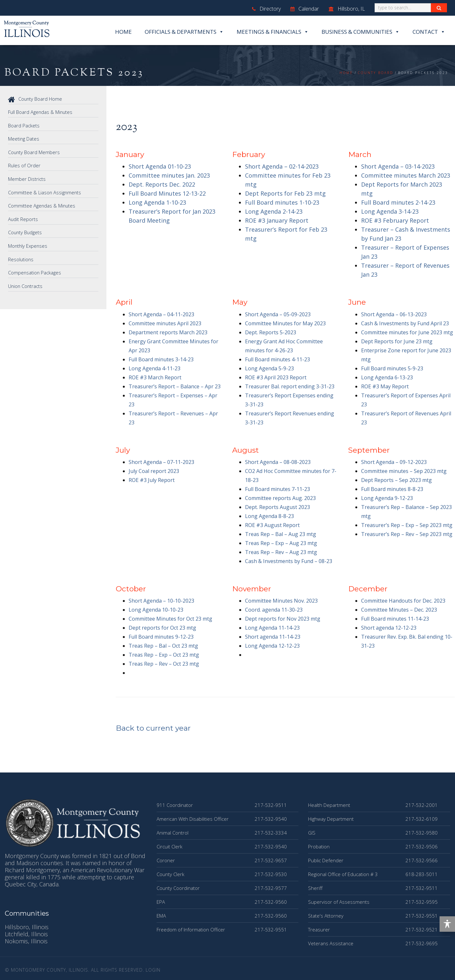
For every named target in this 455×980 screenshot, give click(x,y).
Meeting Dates (24, 138)
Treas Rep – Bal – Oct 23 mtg (163, 646)
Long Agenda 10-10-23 (156, 610)
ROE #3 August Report (272, 525)
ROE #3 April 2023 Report (276, 377)
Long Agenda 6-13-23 (387, 377)
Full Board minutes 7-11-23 (278, 489)
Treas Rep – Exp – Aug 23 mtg (281, 543)
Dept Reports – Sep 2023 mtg (396, 480)
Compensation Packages (35, 270)
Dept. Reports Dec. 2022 (162, 184)
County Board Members (34, 152)
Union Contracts (26, 283)
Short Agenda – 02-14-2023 (282, 166)
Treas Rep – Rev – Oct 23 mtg (164, 664)
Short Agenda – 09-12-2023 (394, 462)
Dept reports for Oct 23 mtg (162, 628)
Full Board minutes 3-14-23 (161, 359)
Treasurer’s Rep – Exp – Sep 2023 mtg (407, 525)
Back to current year (153, 728)
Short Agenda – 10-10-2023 (161, 601)
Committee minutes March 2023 (406, 175)
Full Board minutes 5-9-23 (392, 368)
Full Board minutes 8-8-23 (392, 489)
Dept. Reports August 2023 (278, 507)
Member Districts (27, 178)
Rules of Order (24, 165)
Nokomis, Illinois (26, 941)
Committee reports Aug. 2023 (280, 498)
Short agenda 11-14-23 (273, 637)
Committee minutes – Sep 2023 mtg (404, 471)
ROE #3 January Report (277, 220)
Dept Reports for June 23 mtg (397, 341)
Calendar (305, 9)
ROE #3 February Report (395, 220)
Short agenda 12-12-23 (389, 628)
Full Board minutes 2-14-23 (398, 202)
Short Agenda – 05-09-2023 (278, 314)
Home (123, 32)
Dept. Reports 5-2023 (271, 332)
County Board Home (35, 99)
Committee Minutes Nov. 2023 (281, 601)
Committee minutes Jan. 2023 (169, 175)
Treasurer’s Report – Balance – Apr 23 (175, 386)
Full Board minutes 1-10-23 (282, 202)
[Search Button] (439, 8)
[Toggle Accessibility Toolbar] (447, 924)
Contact (429, 32)
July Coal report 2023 (154, 471)
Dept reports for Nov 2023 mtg (283, 619)
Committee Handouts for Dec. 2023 (403, 601)
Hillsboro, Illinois (27, 927)
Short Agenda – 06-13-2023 (394, 314)
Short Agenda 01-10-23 (160, 166)
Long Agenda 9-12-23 (387, 498)
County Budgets (25, 231)
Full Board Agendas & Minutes (41, 112)
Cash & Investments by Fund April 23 (405, 323)
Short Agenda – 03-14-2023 (398, 166)
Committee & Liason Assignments (45, 191)
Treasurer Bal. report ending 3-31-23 (290, 386)
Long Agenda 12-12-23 (272, 646)
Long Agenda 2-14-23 (274, 211)
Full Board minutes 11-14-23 (395, 619)
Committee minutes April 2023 (165, 323)
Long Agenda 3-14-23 (390, 211)
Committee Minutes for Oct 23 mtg (170, 619)
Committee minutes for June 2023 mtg (407, 332)
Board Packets (24, 125)
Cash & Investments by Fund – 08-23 (289, 561)
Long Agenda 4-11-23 (155, 368)
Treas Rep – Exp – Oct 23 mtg (164, 655)
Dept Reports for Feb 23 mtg (285, 193)
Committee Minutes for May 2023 (285, 323)
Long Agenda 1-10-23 (157, 202)
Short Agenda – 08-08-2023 (278, 462)
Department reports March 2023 (168, 332)
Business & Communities (361, 32)
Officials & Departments (184, 32)
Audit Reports (23, 217)
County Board (376, 73)
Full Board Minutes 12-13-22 (167, 193)
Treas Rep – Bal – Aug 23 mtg (281, 534)
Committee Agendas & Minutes (42, 204)
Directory (266, 9)
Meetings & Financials (273, 32)
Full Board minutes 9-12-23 (161, 637)
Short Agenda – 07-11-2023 (161, 462)
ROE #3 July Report (152, 480)
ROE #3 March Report (155, 377)
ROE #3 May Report (385, 386)
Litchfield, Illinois (26, 934)
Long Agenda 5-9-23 (269, 368)
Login (153, 970)
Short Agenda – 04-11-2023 (161, 314)
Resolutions (21, 257)
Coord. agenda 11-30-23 (274, 610)
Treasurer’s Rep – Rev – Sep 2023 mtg (407, 534)
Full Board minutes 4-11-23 (278, 359)
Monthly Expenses (28, 244)
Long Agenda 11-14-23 (272, 628)
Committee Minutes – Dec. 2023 (399, 610)
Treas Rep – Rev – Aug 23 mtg (281, 552)
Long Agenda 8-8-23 (269, 516)
